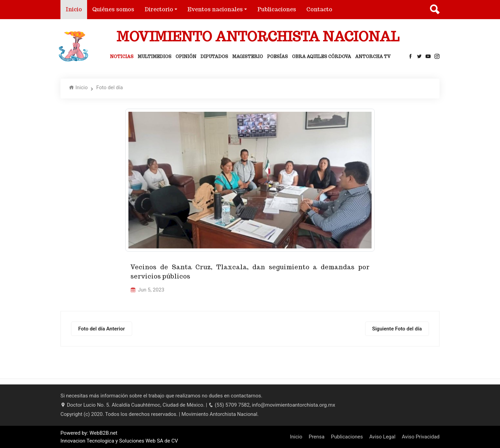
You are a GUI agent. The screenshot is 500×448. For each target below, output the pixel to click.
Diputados (214, 57)
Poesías (277, 57)
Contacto (319, 9)
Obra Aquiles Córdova (322, 57)
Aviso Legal (382, 437)
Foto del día (110, 87)
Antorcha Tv (373, 57)
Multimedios (155, 57)
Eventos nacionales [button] (215, 9)
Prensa (317, 437)
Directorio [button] (159, 9)
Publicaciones (277, 9)
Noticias (122, 57)
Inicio (76, 9)
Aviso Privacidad (421, 437)
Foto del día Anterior (102, 329)
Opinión (186, 57)
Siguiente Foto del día (397, 329)
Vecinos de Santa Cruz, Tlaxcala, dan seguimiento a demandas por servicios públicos (250, 272)
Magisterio (248, 57)
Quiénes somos (113, 9)
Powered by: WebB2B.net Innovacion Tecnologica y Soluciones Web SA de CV (119, 437)
